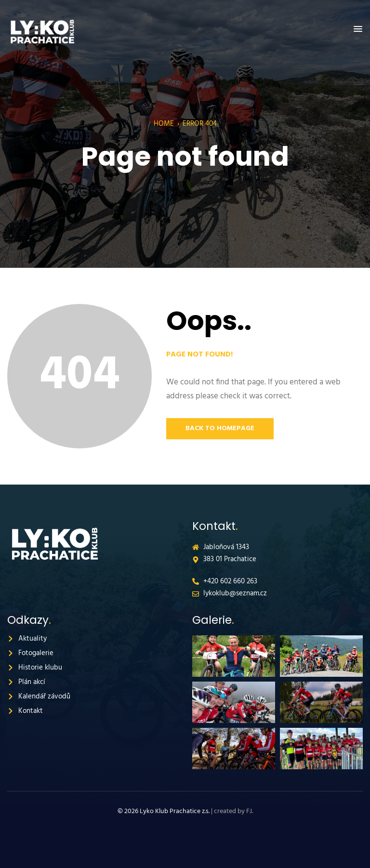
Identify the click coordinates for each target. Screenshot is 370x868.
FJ (249, 811)
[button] (358, 29)
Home (164, 124)
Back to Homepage (220, 428)
